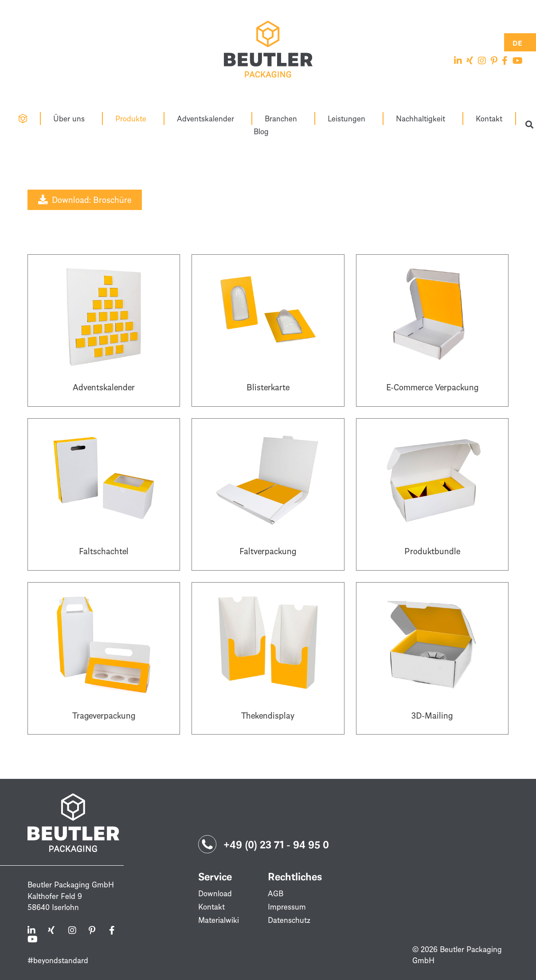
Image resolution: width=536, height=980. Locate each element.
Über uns (71, 118)
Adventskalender (208, 118)
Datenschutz (289, 920)
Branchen (283, 118)
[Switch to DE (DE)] (517, 43)
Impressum (287, 906)
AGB (276, 893)
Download (215, 893)
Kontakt (489, 118)
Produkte (133, 118)
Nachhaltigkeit (423, 118)
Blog (261, 131)
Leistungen (349, 118)
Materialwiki (219, 920)
